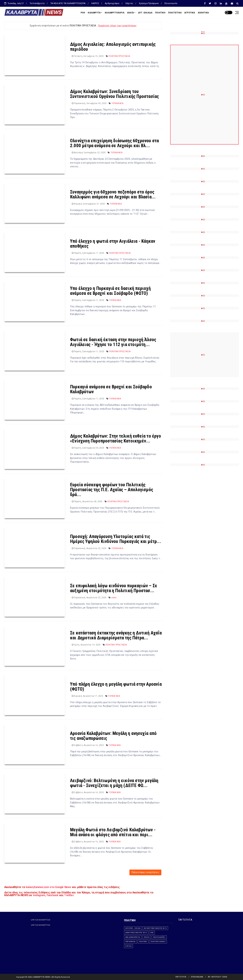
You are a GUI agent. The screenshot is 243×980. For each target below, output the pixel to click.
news (114, 598)
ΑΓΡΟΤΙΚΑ (190, 13)
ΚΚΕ (152, 933)
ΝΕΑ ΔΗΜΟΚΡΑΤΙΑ (133, 937)
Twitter (69, 895)
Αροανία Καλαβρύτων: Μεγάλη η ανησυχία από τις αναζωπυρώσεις (113, 736)
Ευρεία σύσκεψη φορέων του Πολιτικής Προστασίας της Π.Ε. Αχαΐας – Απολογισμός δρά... (112, 490)
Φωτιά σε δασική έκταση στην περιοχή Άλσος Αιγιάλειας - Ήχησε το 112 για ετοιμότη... (113, 342)
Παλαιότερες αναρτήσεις (145, 872)
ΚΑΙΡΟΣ (95, 3)
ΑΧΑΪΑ (130, 13)
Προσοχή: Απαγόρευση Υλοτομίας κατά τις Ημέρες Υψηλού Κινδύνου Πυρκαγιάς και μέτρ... (116, 539)
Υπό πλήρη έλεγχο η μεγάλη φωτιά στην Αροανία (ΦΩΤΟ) (116, 687)
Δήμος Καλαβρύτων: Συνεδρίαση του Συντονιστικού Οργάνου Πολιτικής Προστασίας (114, 94)
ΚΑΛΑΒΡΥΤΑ (94, 13)
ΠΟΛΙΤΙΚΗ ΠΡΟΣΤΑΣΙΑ (119, 56)
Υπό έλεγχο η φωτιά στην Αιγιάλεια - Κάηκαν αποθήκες (113, 244)
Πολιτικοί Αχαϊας (158, 942)
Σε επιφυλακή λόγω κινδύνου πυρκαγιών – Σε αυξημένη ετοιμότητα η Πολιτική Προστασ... (114, 588)
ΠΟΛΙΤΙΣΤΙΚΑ (175, 13)
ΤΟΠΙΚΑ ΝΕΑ (117, 103)
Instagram (39, 895)
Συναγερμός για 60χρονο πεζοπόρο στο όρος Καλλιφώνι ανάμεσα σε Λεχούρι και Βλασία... (113, 194)
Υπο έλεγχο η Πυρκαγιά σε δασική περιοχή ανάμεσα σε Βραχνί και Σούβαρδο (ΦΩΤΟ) (110, 291)
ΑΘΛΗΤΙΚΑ (203, 13)
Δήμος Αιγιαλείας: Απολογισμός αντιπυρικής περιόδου (113, 47)
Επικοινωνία (171, 3)
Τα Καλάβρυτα (37, 3)
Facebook (53, 895)
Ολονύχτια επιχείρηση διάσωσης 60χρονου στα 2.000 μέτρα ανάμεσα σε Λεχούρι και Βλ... (114, 143)
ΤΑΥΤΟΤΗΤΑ (185, 920)
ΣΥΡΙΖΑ (129, 946)
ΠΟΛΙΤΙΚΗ (160, 13)
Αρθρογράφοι (112, 3)
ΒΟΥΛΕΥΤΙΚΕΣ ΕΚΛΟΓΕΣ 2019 (155, 928)
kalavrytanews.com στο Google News (49, 887)
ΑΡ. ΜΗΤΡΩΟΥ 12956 (217, 977)
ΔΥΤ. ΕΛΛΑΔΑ (145, 13)
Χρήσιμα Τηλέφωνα (149, 3)
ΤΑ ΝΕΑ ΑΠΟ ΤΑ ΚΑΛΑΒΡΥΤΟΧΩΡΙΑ (68, 3)
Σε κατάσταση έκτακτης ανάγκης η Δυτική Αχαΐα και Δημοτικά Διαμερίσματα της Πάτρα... (116, 635)
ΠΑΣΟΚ (147, 937)
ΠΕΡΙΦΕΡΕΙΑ (130, 942)
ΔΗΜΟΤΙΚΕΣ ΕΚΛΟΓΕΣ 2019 (136, 933)
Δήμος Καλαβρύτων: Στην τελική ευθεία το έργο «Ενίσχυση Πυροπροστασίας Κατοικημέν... (116, 438)
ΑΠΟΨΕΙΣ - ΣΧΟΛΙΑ (133, 928)
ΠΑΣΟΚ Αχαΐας (159, 937)
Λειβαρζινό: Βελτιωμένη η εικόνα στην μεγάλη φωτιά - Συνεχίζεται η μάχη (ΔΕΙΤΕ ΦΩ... (114, 783)
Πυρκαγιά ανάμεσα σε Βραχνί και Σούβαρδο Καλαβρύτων (111, 389)
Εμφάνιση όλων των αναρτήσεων (117, 26)
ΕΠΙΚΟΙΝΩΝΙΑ (197, 977)
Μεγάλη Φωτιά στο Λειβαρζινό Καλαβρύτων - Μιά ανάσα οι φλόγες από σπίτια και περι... (113, 832)
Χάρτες (129, 3)
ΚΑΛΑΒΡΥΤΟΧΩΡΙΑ (115, 13)
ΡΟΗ (83, 13)
